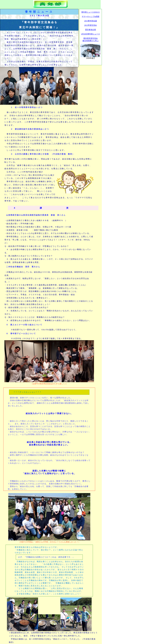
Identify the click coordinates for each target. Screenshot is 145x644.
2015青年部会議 (91, 21)
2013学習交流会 (91, 25)
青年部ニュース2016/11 (91, 12)
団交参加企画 (91, 30)
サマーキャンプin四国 (91, 17)
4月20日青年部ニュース (91, 34)
